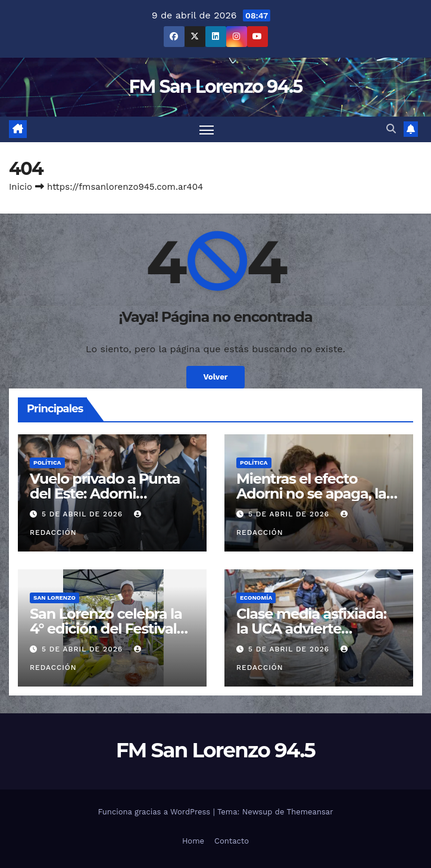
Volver (215, 378)
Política (47, 463)
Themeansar (310, 812)
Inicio (21, 187)
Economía (256, 598)
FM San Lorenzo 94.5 (215, 87)
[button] (391, 129)
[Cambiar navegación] (207, 129)
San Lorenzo (54, 598)
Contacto (232, 841)
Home (193, 841)
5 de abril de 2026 (84, 515)
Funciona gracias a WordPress (155, 812)
